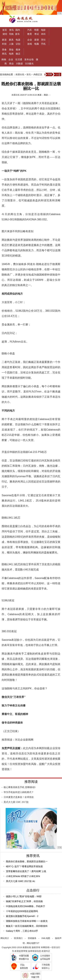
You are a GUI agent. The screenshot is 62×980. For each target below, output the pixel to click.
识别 (18, 44)
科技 (4, 44)
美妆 (11, 50)
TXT (37, 943)
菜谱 (37, 40)
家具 (11, 40)
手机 (43, 44)
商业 (11, 64)
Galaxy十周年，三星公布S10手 (22, 931)
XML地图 (46, 938)
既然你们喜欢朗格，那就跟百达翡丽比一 (27, 861)
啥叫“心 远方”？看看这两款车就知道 (24, 866)
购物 (4, 59)
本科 (43, 34)
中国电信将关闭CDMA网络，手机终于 (26, 906)
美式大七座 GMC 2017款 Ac (21, 881)
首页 (5, 30)
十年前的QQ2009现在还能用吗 (22, 911)
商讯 (4, 54)
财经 (5, 34)
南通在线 (20, 74)
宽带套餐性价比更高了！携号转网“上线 (26, 871)
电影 (43, 30)
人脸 (11, 44)
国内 (18, 30)
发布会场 (29, 59)
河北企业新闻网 (24, 740)
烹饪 (43, 40)
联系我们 (18, 938)
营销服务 (32, 938)
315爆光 (29, 64)
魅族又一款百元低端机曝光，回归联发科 (27, 926)
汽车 (30, 30)
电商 (11, 54)
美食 (4, 50)
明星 (37, 30)
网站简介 (5, 938)
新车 (18, 34)
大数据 (19, 64)
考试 (37, 34)
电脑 (37, 44)
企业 (30, 40)
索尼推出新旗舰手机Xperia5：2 (22, 916)
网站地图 (31, 943)
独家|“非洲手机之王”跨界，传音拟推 (24, 901)
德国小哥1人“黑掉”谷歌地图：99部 (24, 896)
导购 (11, 34)
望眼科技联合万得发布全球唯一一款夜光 (27, 921)
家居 (4, 40)
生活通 (19, 59)
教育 (30, 34)
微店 (18, 54)
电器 (18, 40)
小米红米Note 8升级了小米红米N (23, 876)
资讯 (11, 30)
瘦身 (18, 50)
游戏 (30, 44)
